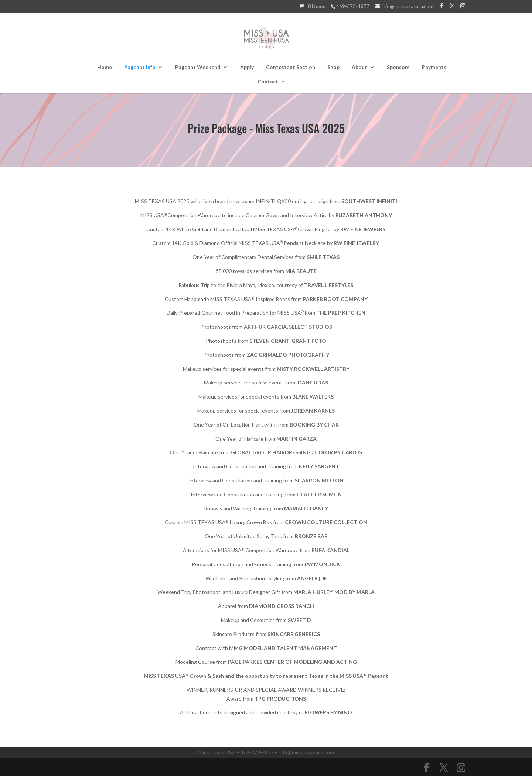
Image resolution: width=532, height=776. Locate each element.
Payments (434, 67)
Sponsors (398, 67)
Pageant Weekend (198, 67)
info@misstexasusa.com (306, 752)
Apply (247, 67)
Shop (333, 67)
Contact (268, 82)
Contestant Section (291, 67)
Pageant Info (140, 67)
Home (105, 67)
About (359, 67)
